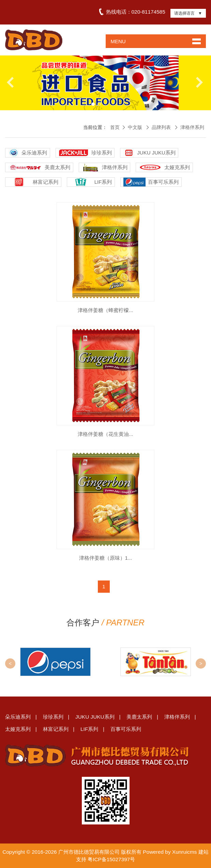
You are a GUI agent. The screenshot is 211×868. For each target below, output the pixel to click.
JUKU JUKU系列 (95, 717)
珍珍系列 (53, 717)
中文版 (135, 127)
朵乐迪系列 (18, 717)
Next (198, 82)
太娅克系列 (18, 729)
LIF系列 (89, 729)
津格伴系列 (192, 127)
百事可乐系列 (126, 729)
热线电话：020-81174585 (135, 12)
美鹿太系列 (139, 717)
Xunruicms (185, 852)
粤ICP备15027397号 (111, 859)
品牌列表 (161, 127)
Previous (13, 82)
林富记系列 (56, 729)
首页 (115, 127)
